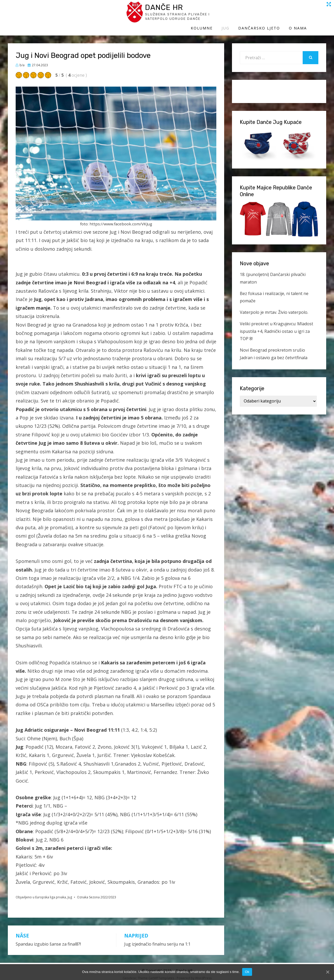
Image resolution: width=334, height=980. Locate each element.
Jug (245, 15)
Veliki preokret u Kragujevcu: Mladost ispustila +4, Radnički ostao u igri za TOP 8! (276, 326)
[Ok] (327, 972)
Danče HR (56, 10)
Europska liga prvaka (51, 892)
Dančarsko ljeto (278, 15)
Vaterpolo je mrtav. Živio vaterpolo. (274, 307)
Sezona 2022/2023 (103, 892)
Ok (247, 972)
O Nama (317, 15)
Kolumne (221, 15)
